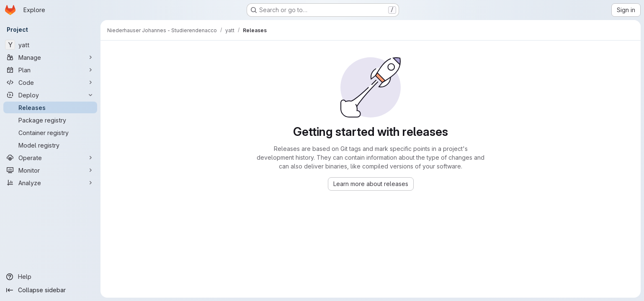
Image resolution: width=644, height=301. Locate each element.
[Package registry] (50, 120)
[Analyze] (50, 183)
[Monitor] (50, 170)
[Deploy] (50, 95)
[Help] (50, 277)
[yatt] (50, 45)
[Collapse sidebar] (50, 290)
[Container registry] (50, 133)
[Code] (50, 82)
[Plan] (50, 70)
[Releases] (50, 107)
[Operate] (50, 158)
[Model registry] (50, 145)
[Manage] (50, 57)
